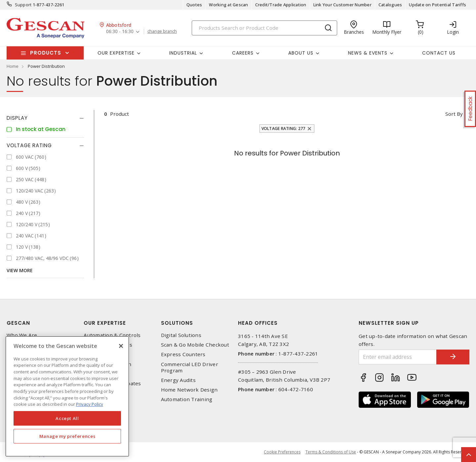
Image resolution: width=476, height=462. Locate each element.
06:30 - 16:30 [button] (120, 32)
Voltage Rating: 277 (283, 128)
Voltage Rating (29, 145)
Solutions (177, 323)
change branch (162, 31)
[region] (67, 396)
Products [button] (46, 53)
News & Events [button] (368, 53)
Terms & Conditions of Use (331, 452)
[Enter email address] (398, 357)
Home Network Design (189, 390)
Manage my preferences (67, 436)
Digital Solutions (181, 335)
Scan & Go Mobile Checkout (195, 345)
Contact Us (439, 53)
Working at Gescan (228, 5)
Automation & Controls (112, 335)
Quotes (194, 5)
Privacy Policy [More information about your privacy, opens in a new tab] (90, 404)
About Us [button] (301, 53)
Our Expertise (105, 323)
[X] (121, 346)
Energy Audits (178, 380)
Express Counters (183, 354)
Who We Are (22, 335)
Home (13, 66)
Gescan (18, 323)
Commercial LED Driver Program (190, 367)
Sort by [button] (454, 114)
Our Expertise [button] (116, 53)
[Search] (264, 28)
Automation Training (187, 399)
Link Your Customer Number (342, 5)
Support (23, 5)
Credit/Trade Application (281, 5)
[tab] (45, 118)
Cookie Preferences (282, 452)
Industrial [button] (183, 53)
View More (20, 270)
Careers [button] (243, 53)
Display (17, 118)
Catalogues (390, 5)
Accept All (67, 418)
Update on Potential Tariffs (437, 5)
